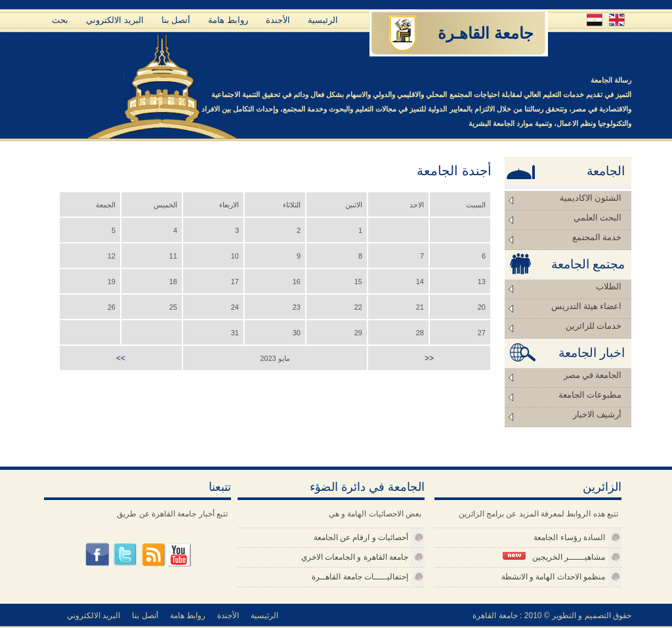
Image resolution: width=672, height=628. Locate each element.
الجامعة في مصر (593, 375)
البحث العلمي (598, 218)
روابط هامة (228, 20)
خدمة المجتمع (597, 237)
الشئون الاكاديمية (591, 198)
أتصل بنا (176, 20)
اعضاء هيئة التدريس (587, 306)
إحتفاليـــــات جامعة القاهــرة (360, 577)
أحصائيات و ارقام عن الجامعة (361, 537)
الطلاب (609, 286)
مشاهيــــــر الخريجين (554, 557)
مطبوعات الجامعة (590, 395)
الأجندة (278, 20)
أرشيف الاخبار (597, 414)
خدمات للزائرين (594, 326)
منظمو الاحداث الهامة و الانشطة (553, 577)
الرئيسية (323, 20)
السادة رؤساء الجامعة (569, 537)
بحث (60, 20)
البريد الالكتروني (115, 20)
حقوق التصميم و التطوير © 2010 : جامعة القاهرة (552, 616)
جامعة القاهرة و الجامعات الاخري (355, 557)
